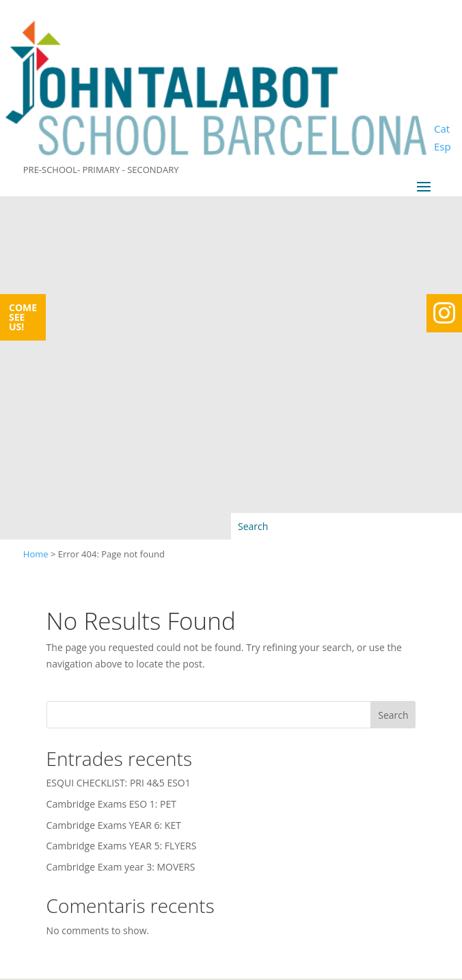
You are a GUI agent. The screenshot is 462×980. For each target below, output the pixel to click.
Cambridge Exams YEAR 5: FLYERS (122, 846)
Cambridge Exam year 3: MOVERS (121, 867)
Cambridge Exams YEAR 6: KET (114, 825)
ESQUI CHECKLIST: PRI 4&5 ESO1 (119, 783)
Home (36, 554)
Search (393, 715)
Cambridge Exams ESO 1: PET (111, 804)
